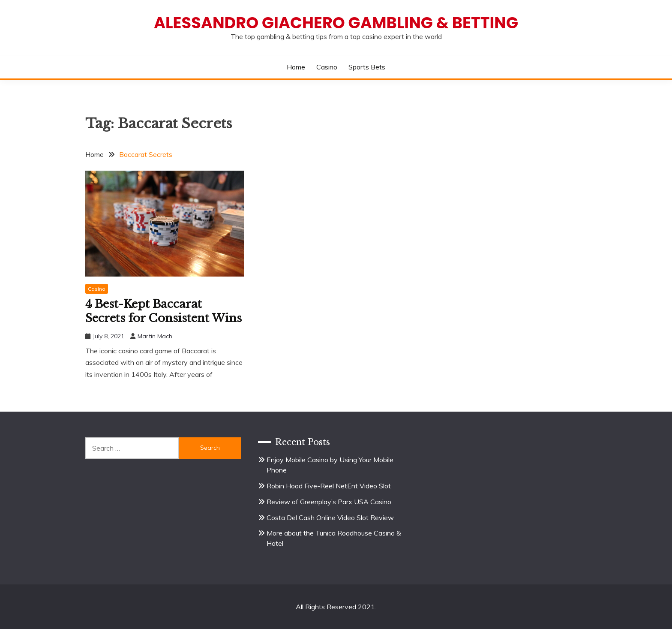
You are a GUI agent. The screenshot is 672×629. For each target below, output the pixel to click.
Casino (327, 67)
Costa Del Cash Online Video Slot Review (330, 518)
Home (296, 67)
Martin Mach (155, 336)
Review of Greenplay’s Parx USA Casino (329, 502)
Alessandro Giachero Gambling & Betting (336, 23)
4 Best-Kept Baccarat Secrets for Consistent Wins (163, 311)
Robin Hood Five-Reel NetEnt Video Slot (329, 486)
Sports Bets (367, 67)
